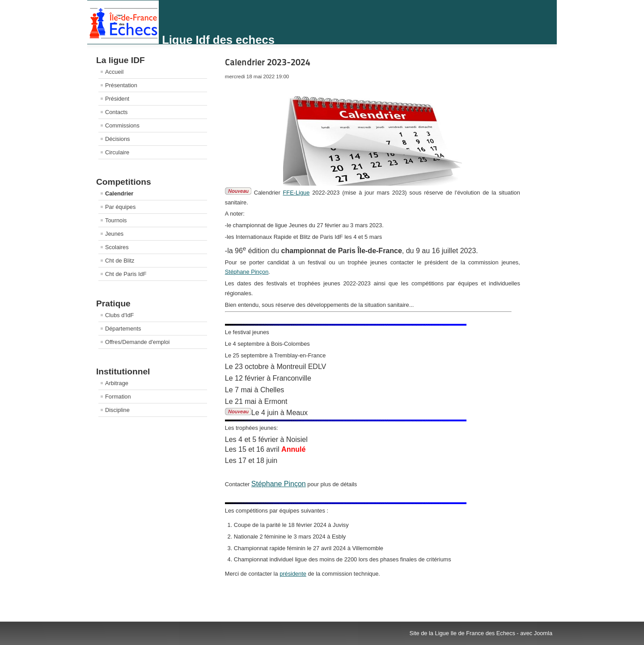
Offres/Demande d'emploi (137, 342)
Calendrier (119, 193)
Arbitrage (117, 383)
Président (117, 99)
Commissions (122, 125)
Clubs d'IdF (119, 315)
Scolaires (117, 247)
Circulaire (117, 152)
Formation (118, 397)
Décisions (117, 139)
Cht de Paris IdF (126, 274)
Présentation (121, 85)
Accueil (114, 72)
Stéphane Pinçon (247, 272)
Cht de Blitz (120, 261)
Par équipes (120, 207)
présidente (293, 574)
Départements (123, 329)
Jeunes (114, 234)
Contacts (117, 112)
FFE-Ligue (297, 193)
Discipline (117, 410)
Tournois (116, 220)
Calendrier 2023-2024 (268, 62)
